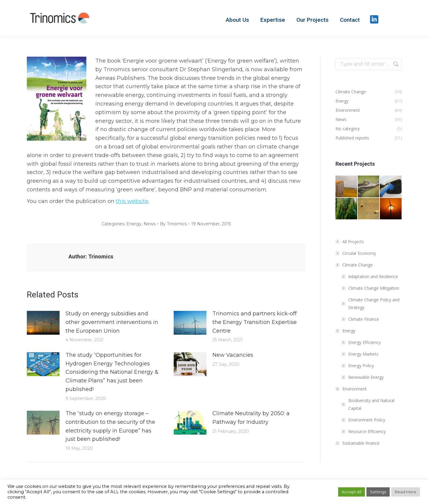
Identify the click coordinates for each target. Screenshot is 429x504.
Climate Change (355, 265)
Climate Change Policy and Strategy (374, 304)
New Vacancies (233, 355)
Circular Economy (359, 253)
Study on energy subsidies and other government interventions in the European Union (112, 322)
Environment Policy (367, 420)
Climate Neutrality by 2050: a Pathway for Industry (251, 418)
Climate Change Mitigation (374, 288)
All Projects (353, 242)
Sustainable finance (361, 443)
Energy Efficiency (365, 342)
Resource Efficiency (367, 431)
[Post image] (43, 323)
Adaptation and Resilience (373, 276)
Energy (134, 224)
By (173, 224)
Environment (352, 389)
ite (145, 201)
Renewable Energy (366, 377)
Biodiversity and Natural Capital (371, 404)
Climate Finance (364, 319)
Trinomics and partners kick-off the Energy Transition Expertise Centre (255, 322)
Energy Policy (361, 366)
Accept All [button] (352, 492)
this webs (129, 201)
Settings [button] (378, 492)
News (150, 224)
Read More (406, 492)
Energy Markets (363, 354)
